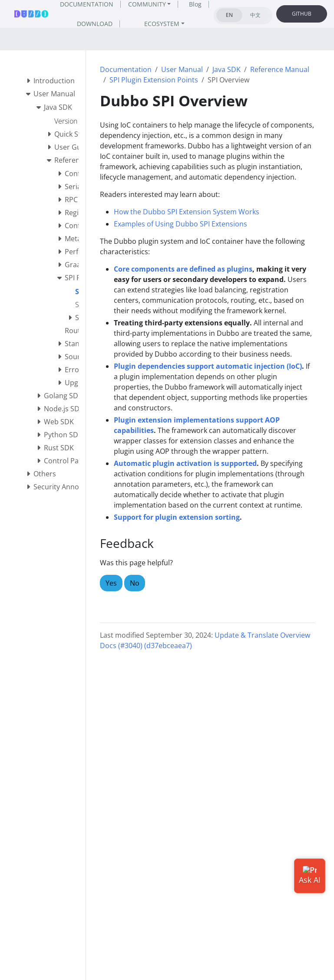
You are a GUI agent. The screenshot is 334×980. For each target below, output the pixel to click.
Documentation (126, 69)
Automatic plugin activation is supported (185, 463)
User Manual (182, 69)
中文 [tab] (255, 15)
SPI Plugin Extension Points (154, 80)
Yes (111, 583)
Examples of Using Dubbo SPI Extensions (180, 224)
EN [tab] (229, 15)
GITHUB (302, 14)
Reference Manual (280, 69)
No (135, 583)
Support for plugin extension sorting (177, 517)
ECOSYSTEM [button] (162, 24)
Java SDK (227, 69)
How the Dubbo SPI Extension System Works (187, 212)
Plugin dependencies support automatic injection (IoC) (208, 366)
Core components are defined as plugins (183, 269)
